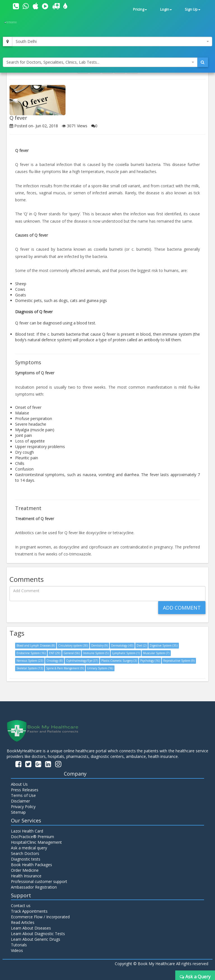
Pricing (140, 9)
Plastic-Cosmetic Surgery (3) (119, 661)
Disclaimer (20, 801)
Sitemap (18, 812)
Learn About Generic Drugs (36, 939)
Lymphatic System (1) (126, 653)
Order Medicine (25, 870)
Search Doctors (25, 853)
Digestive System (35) (164, 645)
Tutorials (19, 945)
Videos (17, 950)
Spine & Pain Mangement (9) (65, 668)
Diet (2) (142, 645)
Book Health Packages (31, 865)
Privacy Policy (23, 807)
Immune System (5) (96, 653)
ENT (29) (55, 653)
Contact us (21, 906)
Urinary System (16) (100, 668)
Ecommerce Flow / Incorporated (40, 917)
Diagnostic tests (26, 859)
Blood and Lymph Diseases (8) (36, 645)
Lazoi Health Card (27, 831)
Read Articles (23, 922)
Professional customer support (39, 881)
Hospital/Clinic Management (36, 842)
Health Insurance (26, 876)
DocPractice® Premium (32, 837)
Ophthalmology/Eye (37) (82, 661)
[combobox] (112, 41)
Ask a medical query (29, 848)
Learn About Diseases (31, 928)
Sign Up (193, 9)
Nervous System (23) (30, 661)
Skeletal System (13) (30, 668)
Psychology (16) (150, 661)
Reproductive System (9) (179, 661)
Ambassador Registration (34, 887)
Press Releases (25, 790)
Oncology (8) (55, 661)
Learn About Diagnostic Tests (38, 934)
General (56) (72, 653)
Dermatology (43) (122, 645)
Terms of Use (23, 795)
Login (166, 9)
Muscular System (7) (156, 653)
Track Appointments (29, 911)
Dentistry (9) (100, 645)
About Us (19, 784)
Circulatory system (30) (73, 645)
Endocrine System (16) (31, 653)
